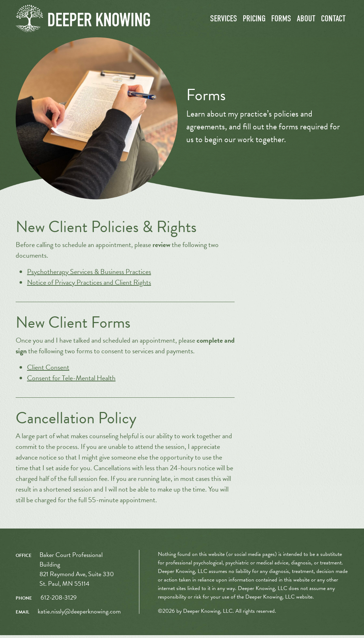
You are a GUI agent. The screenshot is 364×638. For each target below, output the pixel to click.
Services (224, 20)
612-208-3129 (59, 600)
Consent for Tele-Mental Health (71, 381)
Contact (333, 20)
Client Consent (48, 370)
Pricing (254, 20)
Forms (281, 20)
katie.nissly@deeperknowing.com (79, 614)
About (306, 20)
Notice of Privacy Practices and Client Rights (89, 285)
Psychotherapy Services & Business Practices (89, 274)
